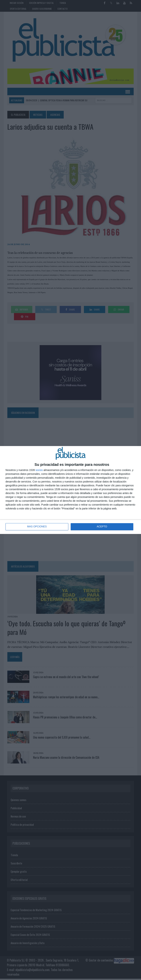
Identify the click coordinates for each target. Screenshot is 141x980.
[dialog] (70, 490)
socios (39, 470)
